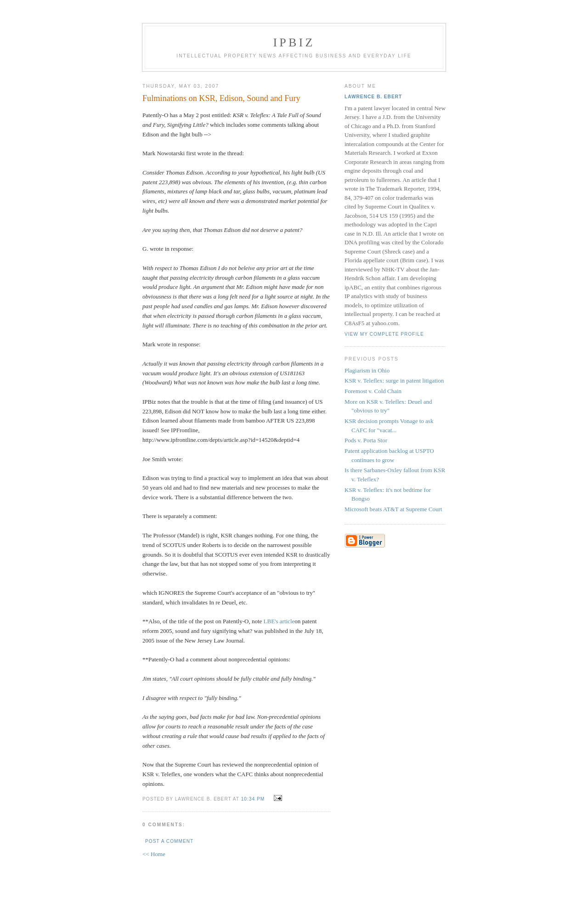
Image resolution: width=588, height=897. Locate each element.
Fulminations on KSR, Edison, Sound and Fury (221, 98)
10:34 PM (253, 799)
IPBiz (294, 42)
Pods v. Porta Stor (366, 440)
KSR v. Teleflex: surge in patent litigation (394, 381)
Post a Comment (169, 841)
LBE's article (279, 621)
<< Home (154, 854)
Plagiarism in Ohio (367, 370)
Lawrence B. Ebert (373, 97)
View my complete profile (384, 334)
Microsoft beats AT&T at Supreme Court (393, 509)
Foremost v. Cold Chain (373, 391)
